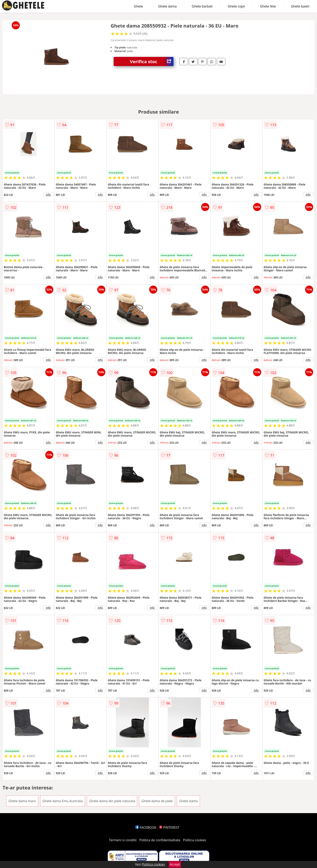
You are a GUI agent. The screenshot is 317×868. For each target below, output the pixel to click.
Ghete (138, 6)
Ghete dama (167, 6)
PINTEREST (169, 827)
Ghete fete (268, 6)
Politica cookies (195, 840)
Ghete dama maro (22, 801)
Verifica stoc (152, 61)
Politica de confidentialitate (160, 840)
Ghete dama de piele (157, 801)
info (48, 194)
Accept (175, 864)
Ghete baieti (300, 6)
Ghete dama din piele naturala (112, 801)
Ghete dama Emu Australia (63, 801)
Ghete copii (236, 6)
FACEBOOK (146, 827)
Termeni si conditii (123, 840)
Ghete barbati (202, 6)
